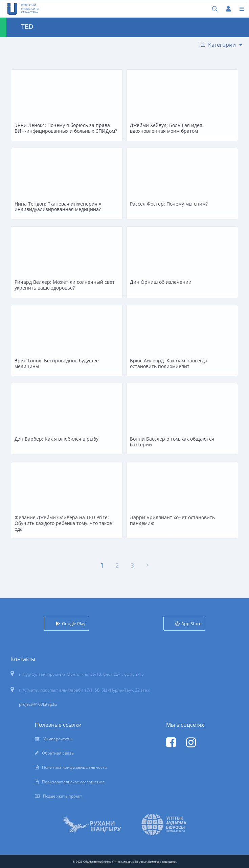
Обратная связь (58, 753)
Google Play (74, 623)
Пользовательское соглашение (73, 782)
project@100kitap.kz (38, 704)
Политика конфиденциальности (75, 767)
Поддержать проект (63, 796)
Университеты (58, 739)
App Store (191, 623)
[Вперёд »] (147, 565)
